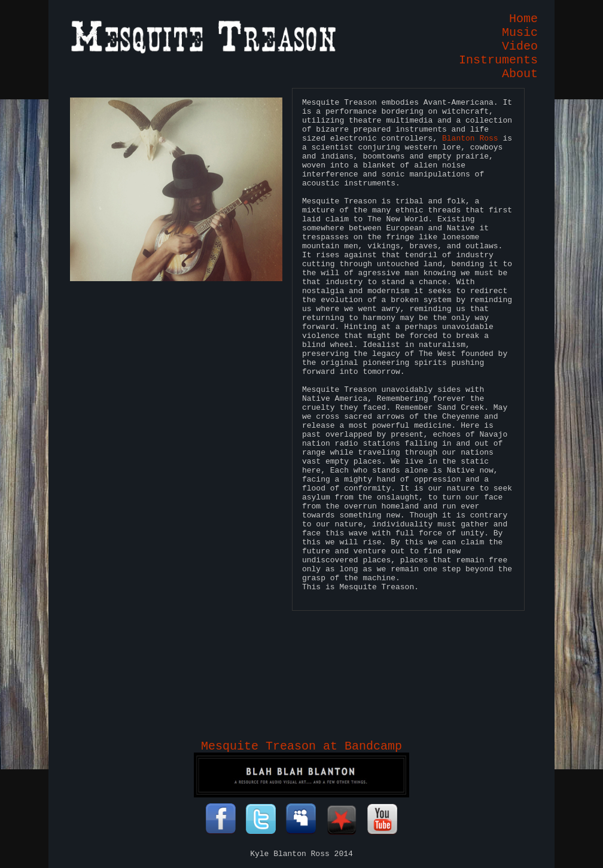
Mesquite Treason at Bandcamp (301, 746)
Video (520, 46)
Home (523, 19)
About (520, 74)
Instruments (498, 60)
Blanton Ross (470, 138)
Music (520, 33)
